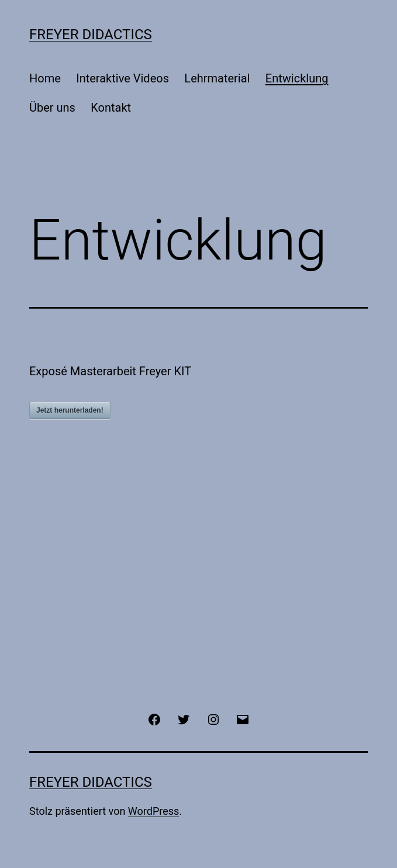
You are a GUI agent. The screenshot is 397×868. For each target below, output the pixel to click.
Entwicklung (297, 78)
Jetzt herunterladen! (70, 410)
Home (45, 78)
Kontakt (111, 108)
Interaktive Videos (122, 78)
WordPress (153, 811)
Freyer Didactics (91, 34)
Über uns (52, 108)
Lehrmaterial (217, 78)
